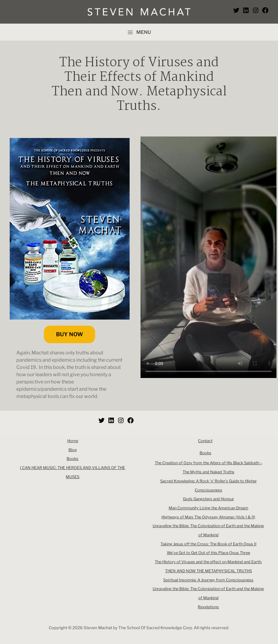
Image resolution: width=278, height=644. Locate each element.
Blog (73, 450)
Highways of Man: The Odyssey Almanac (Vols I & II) (208, 517)
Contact (205, 441)
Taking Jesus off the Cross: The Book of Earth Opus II (208, 544)
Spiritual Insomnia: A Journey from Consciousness (208, 580)
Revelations (208, 607)
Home (73, 441)
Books (73, 459)
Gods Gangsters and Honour (208, 499)
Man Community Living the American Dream (208, 508)
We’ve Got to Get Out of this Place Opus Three (208, 553)
